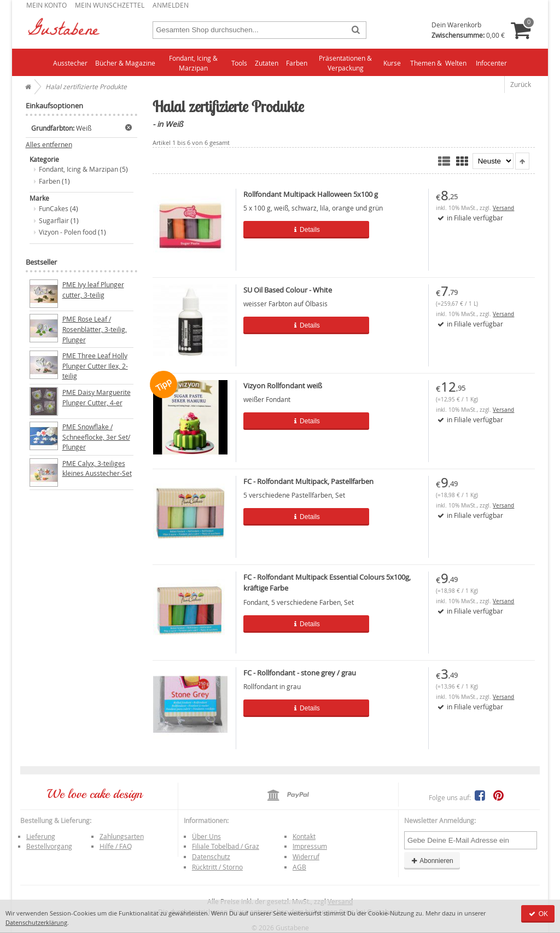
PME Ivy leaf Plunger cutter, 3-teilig (93, 290)
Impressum (310, 846)
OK (538, 914)
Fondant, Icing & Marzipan (193, 63)
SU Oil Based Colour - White (288, 290)
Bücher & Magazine (125, 63)
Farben (297, 63)
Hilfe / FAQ (116, 846)
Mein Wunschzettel (110, 5)
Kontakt (304, 836)
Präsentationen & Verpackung (345, 63)
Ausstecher (70, 63)
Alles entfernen (49, 145)
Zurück (521, 84)
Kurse (392, 63)
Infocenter (491, 63)
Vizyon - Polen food (68, 232)
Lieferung (41, 836)
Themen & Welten (438, 63)
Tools (239, 63)
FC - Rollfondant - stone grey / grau (300, 673)
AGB (299, 867)
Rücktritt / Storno (217, 867)
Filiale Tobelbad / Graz (226, 846)
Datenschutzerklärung (36, 922)
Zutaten (267, 63)
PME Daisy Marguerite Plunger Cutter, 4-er (97, 397)
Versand (503, 208)
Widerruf (306, 856)
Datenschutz (211, 856)
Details (297, 230)
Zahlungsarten (122, 836)
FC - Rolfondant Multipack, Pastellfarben (308, 481)
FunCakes (54, 208)
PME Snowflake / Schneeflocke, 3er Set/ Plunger (96, 437)
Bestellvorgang (49, 846)
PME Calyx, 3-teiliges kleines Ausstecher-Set (97, 468)
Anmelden (171, 5)
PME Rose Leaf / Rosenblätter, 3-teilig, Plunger (95, 329)
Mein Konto (46, 5)
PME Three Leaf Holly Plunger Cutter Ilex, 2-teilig (95, 366)
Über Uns (206, 836)
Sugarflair (54, 220)
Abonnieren (432, 861)
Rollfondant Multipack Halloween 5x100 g (311, 194)
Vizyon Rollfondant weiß (283, 386)
